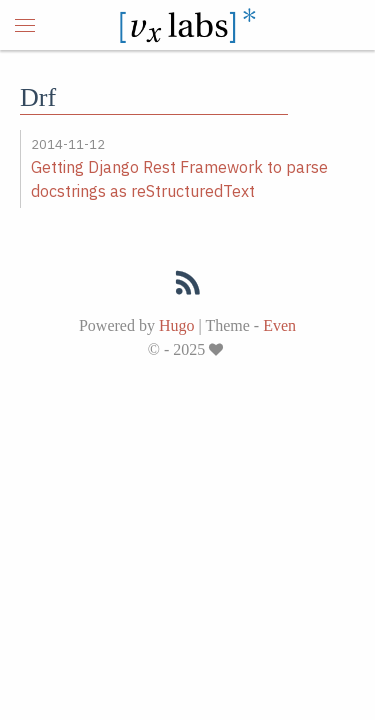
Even (279, 325)
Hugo (177, 325)
